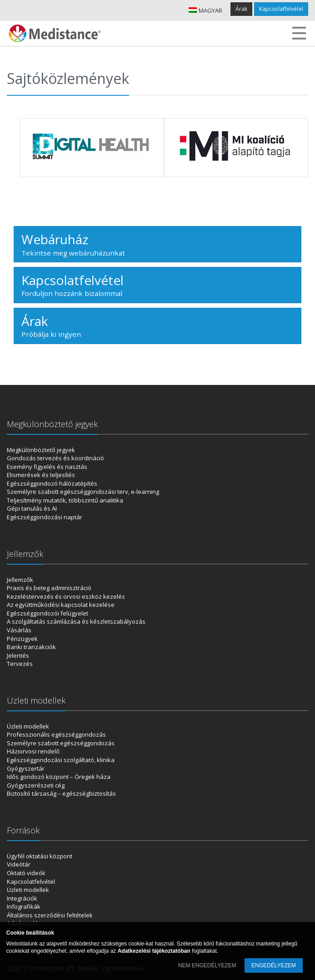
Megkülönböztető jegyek (41, 450)
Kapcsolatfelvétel (281, 9)
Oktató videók (26, 873)
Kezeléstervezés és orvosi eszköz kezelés (66, 596)
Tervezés (20, 664)
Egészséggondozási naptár (45, 517)
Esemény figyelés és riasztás (47, 467)
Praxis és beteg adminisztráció (49, 588)
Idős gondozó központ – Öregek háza (59, 777)
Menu (299, 33)
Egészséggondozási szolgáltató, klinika (61, 760)
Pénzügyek (22, 639)
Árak (241, 9)
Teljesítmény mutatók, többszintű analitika (65, 500)
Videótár (19, 864)
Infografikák (24, 906)
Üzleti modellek (28, 726)
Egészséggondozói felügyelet (47, 613)
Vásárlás (19, 630)
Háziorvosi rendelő (33, 751)
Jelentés (18, 655)
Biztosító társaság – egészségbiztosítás (61, 793)
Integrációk (22, 898)
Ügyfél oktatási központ (40, 856)
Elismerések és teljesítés (41, 475)
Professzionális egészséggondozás (56, 734)
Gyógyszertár (26, 768)
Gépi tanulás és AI (32, 508)
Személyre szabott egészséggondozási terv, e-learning (83, 492)
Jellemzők (20, 580)
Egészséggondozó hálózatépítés (52, 483)
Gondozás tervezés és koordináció (55, 458)
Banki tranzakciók (31, 647)
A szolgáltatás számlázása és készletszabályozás (76, 621)
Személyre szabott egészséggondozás (61, 743)
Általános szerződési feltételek (50, 915)
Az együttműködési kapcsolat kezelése (61, 605)
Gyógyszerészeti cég (36, 785)
